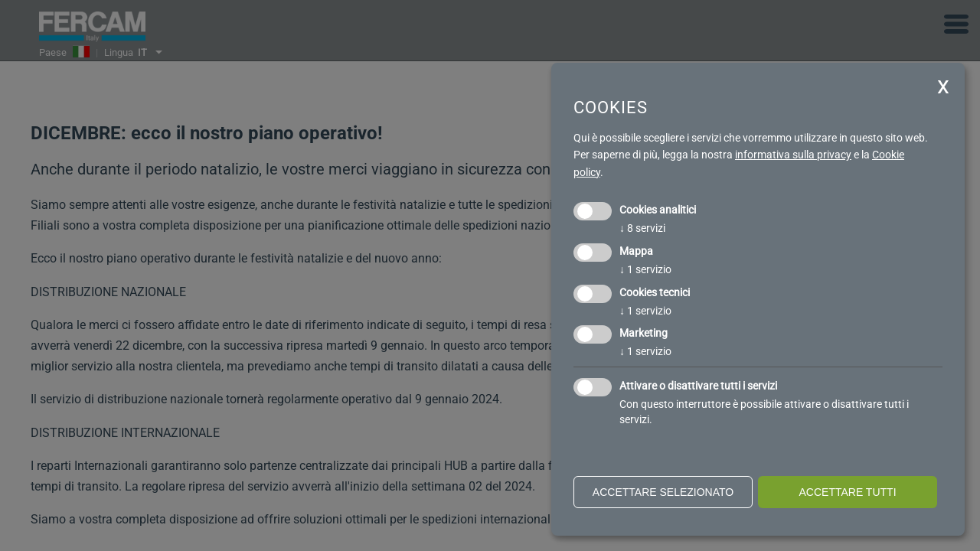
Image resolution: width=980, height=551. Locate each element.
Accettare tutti (847, 492)
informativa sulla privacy (793, 155)
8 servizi (642, 228)
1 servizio (645, 269)
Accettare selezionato (663, 492)
